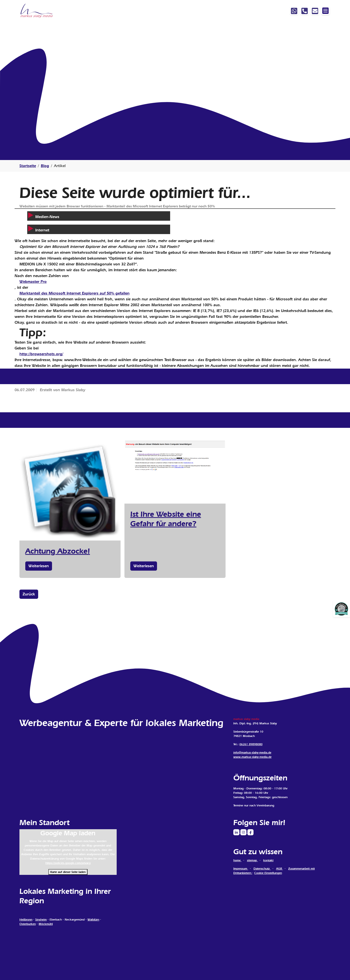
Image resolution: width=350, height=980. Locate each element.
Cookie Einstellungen (268, 873)
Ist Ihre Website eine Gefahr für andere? (166, 519)
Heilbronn (26, 920)
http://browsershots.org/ (41, 354)
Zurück (29, 594)
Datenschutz (262, 869)
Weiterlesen (39, 566)
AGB (280, 869)
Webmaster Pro (33, 282)
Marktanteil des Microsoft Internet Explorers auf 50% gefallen (74, 293)
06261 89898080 (251, 744)
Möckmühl (46, 924)
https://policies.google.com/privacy (68, 863)
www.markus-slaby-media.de (252, 757)
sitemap (252, 860)
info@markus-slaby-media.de (252, 752)
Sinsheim (41, 920)
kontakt (268, 860)
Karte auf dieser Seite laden (68, 872)
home (237, 860)
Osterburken (28, 924)
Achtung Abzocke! (58, 551)
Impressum (241, 869)
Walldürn (93, 920)
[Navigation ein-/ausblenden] (325, 11)
